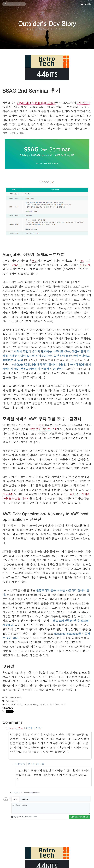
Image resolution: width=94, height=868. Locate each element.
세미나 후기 (11, 704)
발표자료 (85, 265)
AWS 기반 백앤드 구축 (43, 429)
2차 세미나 (84, 103)
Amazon (28, 704)
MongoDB (38, 704)
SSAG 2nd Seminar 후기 (31, 90)
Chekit (40, 425)
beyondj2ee (16, 728)
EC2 (52, 704)
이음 (35, 261)
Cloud (46, 704)
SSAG (63, 704)
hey (82, 261)
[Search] (14, 4)
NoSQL (20, 704)
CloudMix (8, 494)
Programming (11, 701)
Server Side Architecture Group (36, 103)
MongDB (17, 265)
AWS (57, 704)
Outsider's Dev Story (47, 23)
